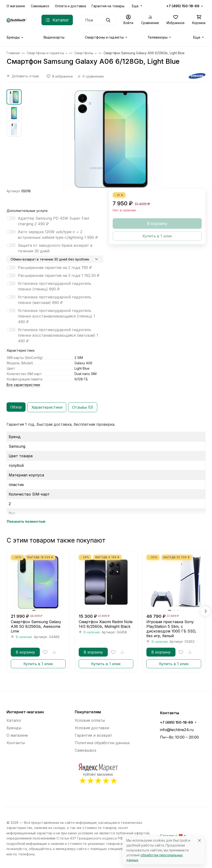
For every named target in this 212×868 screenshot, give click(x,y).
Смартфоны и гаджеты (104, 37)
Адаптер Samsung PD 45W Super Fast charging (53, 221)
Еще (135, 6)
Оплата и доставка (70, 6)
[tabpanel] (106, 473)
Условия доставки (92, 728)
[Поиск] (99, 20)
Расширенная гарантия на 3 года (59, 275)
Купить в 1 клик (38, 664)
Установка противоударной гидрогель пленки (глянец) (54, 286)
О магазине (16, 6)
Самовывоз (40, 6)
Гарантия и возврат (93, 735)
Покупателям (88, 712)
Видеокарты (54, 37)
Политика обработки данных (102, 743)
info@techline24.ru (177, 730)
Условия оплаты (90, 720)
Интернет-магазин (25, 712)
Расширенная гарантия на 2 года (55, 268)
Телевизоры (157, 37)
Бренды (13, 37)
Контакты (16, 743)
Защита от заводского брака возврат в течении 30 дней (55, 248)
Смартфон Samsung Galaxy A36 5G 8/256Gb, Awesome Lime (36, 626)
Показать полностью (26, 522)
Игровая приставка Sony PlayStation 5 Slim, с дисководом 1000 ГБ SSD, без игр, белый (171, 629)
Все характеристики (23, 385)
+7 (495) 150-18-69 (183, 6)
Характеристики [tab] (47, 407)
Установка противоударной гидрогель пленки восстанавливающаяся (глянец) (56, 316)
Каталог (14, 720)
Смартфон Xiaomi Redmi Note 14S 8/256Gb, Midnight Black (106, 624)
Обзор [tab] (16, 407)
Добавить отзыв (25, 76)
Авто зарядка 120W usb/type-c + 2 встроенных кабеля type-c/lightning (58, 235)
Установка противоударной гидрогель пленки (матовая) (54, 300)
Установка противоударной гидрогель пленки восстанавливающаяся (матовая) (58, 335)
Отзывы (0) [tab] (83, 407)
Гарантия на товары (108, 6)
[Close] (199, 840)
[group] (112, 139)
